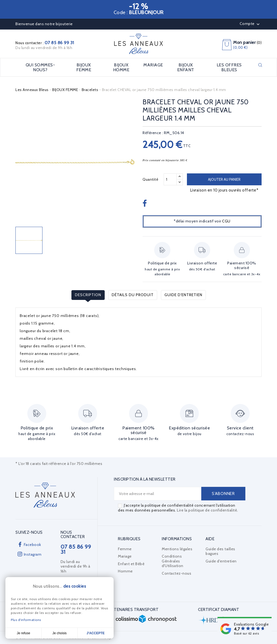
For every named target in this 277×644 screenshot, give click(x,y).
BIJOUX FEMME (84, 67)
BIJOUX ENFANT (186, 67)
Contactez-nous (177, 573)
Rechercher (260, 65)
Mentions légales (177, 549)
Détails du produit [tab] (133, 295)
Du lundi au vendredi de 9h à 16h (44, 48)
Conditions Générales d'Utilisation (173, 561)
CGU (226, 221)
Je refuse (23, 633)
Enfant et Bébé (131, 564)
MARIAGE (153, 65)
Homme (125, 571)
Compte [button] (250, 24)
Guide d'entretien (183, 295)
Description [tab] (88, 295)
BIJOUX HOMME (121, 67)
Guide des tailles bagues (220, 551)
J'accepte (96, 633)
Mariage (125, 556)
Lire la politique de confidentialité (207, 510)
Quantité (150, 179)
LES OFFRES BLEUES (229, 67)
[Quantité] (170, 179)
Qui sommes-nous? (40, 67)
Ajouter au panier (224, 179)
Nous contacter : (45, 43)
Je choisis (60, 633)
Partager (145, 204)
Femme (125, 549)
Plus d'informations (26, 620)
